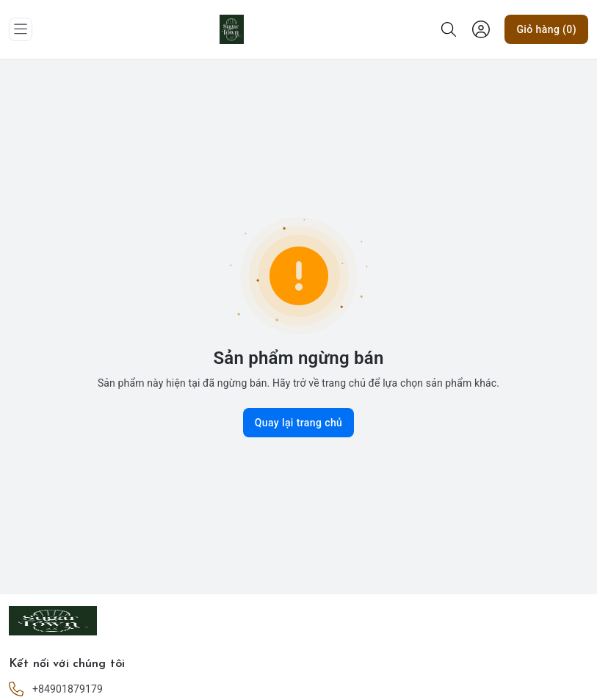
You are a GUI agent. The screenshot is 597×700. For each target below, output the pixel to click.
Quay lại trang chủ (299, 423)
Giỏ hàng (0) (546, 29)
